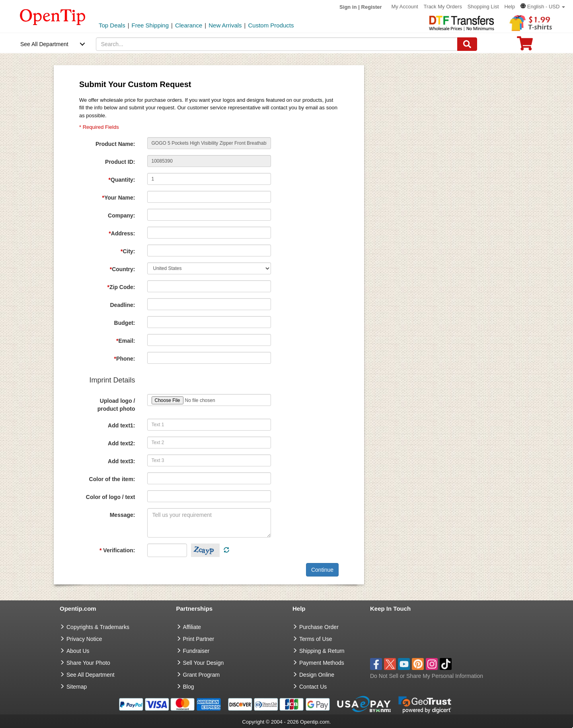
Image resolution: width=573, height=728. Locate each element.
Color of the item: (112, 479)
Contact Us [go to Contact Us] (313, 687)
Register (372, 7)
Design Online (317, 675)
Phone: (125, 359)
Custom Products (271, 25)
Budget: (125, 323)
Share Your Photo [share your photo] (88, 663)
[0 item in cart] (525, 46)
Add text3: (121, 461)
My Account (405, 7)
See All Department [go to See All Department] (91, 675)
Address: (122, 233)
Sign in (348, 7)
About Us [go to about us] (78, 651)
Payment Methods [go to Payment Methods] (322, 663)
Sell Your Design (204, 663)
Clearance (189, 25)
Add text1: (121, 425)
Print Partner (199, 639)
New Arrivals (225, 25)
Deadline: (122, 305)
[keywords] (277, 44)
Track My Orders (443, 7)
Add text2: (121, 443)
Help (510, 7)
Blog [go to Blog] (189, 687)
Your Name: (119, 198)
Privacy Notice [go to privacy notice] (84, 639)
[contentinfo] (53, 16)
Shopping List (483, 7)
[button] (543, 7)
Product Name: (115, 144)
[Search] (467, 44)
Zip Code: (121, 287)
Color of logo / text (111, 497)
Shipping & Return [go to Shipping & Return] (322, 651)
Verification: (117, 550)
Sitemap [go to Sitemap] (77, 687)
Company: (121, 215)
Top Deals (112, 25)
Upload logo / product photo (116, 405)
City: (128, 251)
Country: (123, 269)
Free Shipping (150, 25)
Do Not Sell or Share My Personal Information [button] (427, 676)
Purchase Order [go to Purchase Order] (319, 627)
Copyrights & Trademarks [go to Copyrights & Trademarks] (98, 627)
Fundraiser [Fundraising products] (196, 651)
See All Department (44, 44)
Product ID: (120, 162)
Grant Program (202, 675)
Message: (123, 515)
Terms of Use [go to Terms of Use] (316, 639)
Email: (126, 341)
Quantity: (122, 180)
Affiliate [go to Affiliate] (192, 627)
